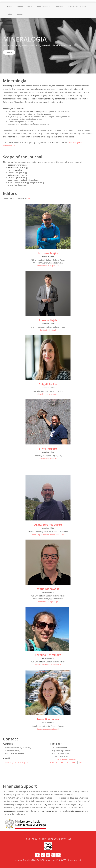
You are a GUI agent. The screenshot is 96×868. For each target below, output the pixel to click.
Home (30, 6)
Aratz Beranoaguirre (48, 524)
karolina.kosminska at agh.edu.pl (48, 665)
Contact (20, 14)
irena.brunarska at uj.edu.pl (48, 729)
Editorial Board (52, 839)
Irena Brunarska (48, 719)
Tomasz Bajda (48, 320)
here (28, 198)
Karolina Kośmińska (48, 655)
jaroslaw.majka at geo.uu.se (48, 266)
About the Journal (44, 6)
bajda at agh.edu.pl (48, 330)
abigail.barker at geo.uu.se (48, 394)
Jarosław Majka (48, 253)
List (81, 762)
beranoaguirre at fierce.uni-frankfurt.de (48, 534)
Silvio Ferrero (48, 448)
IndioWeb (61, 860)
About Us (37, 839)
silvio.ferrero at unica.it (48, 458)
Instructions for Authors (77, 6)
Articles (60, 6)
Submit (10, 14)
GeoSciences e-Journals (66, 759)
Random (64, 762)
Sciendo (20, 6)
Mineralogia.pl (36, 860)
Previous (53, 762)
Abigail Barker (48, 384)
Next (74, 762)
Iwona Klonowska (48, 589)
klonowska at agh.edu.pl (48, 602)
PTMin (10, 6)
